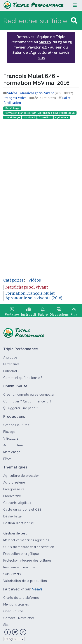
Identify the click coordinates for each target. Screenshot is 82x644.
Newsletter (26, 616)
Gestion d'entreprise (19, 522)
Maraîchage (12, 108)
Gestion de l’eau (15, 532)
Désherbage (12, 515)
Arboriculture (13, 444)
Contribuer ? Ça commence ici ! (27, 400)
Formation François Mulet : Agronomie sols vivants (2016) (40, 113)
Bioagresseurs (14, 488)
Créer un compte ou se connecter (29, 393)
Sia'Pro (45, 42)
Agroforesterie (14, 481)
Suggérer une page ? (21, 407)
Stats (7, 623)
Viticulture (11, 437)
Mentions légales (16, 603)
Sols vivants (12, 573)
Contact (9, 616)
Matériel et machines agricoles (26, 539)
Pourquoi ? (11, 369)
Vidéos (13, 93)
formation (45, 117)
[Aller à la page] (74, 21)
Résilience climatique (19, 566)
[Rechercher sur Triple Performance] (37, 21)
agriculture (62, 117)
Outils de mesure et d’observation (29, 545)
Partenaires (11, 363)
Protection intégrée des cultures (27, 559)
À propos (10, 356)
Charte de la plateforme (21, 596)
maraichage (12, 117)
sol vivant (29, 117)
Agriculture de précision (22, 474)
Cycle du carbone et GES (22, 508)
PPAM (7, 457)
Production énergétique (21, 552)
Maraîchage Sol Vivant (37, 93)
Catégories (13, 280)
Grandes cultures (16, 423)
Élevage (9, 430)
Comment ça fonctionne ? (23, 376)
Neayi (37, 588)
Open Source (13, 610)
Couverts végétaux (17, 501)
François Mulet (15, 98)
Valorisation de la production (25, 579)
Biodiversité (12, 494)
